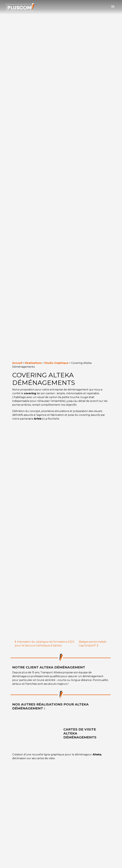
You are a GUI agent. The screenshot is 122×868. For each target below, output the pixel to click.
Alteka (97, 755)
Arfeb (38, 419)
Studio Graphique (56, 363)
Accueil (17, 363)
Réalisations (33, 363)
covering (30, 393)
